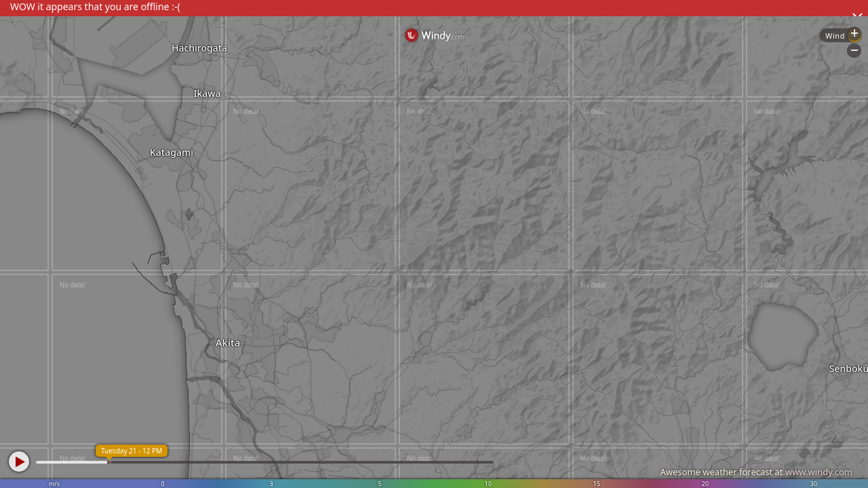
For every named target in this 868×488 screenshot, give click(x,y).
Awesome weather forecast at (756, 472)
